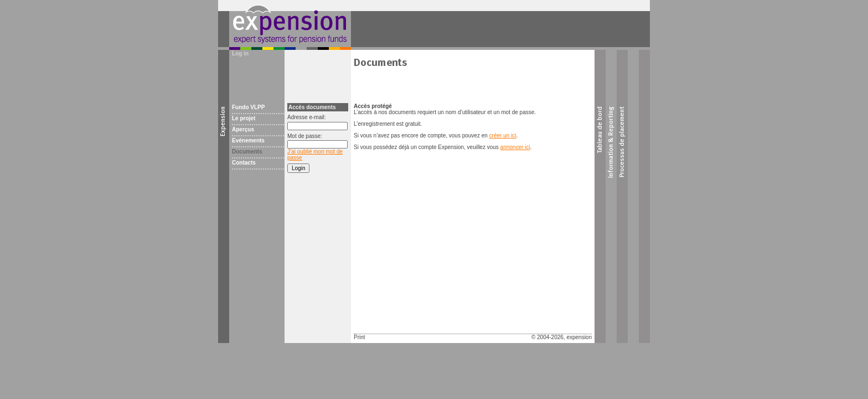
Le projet (244, 118)
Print (360, 337)
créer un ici (503, 135)
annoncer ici (515, 147)
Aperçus (243, 129)
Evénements (248, 140)
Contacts (244, 163)
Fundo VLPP (248, 107)
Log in (240, 53)
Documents (247, 152)
